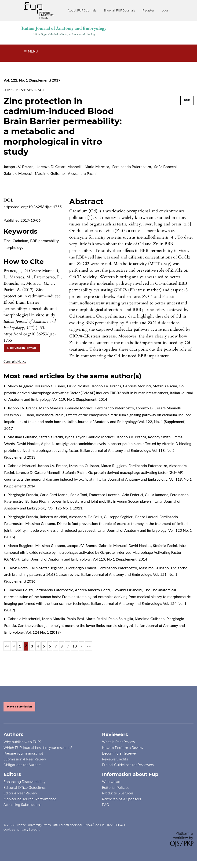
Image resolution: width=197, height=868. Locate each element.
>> (89, 646)
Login (166, 10)
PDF (187, 100)
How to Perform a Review (123, 748)
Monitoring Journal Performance (30, 799)
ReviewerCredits (115, 759)
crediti (36, 829)
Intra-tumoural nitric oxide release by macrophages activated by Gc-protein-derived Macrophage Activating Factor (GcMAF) (96, 552)
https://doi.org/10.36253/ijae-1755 (33, 207)
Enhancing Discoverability (24, 782)
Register (148, 10)
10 (75, 646)
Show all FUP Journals (119, 10)
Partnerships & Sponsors (122, 799)
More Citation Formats (22, 348)
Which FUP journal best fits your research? (38, 748)
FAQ (106, 805)
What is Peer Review (119, 742)
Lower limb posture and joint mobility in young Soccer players (102, 501)
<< (7, 646)
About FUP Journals (82, 10)
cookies (9, 829)
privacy (23, 829)
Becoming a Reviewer (119, 753)
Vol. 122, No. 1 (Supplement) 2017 (32, 80)
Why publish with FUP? (23, 742)
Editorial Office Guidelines (25, 788)
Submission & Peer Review (25, 759)
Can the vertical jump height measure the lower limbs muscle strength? (76, 625)
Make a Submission (19, 707)
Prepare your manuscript (23, 753)
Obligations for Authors (22, 765)
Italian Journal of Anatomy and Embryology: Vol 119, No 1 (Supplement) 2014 (84, 559)
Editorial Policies (116, 788)
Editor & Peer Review (20, 793)
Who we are (112, 782)
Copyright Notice (15, 361)
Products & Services (118, 793)
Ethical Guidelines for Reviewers (128, 765)
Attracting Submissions (22, 805)
